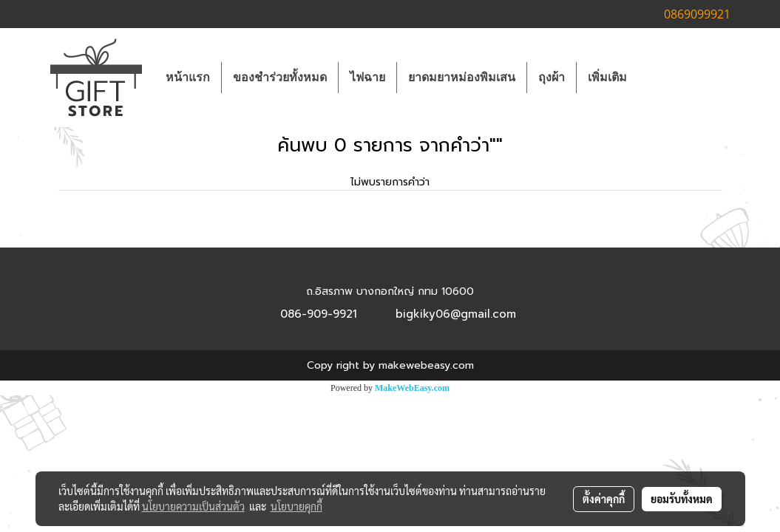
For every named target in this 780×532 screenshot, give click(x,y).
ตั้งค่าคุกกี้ (604, 499)
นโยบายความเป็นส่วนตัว (193, 506)
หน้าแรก (188, 77)
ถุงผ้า (552, 77)
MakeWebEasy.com (412, 388)
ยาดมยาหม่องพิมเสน (462, 77)
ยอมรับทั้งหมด (682, 499)
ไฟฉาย (367, 77)
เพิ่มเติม (607, 77)
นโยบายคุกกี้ (296, 506)
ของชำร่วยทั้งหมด (280, 77)
